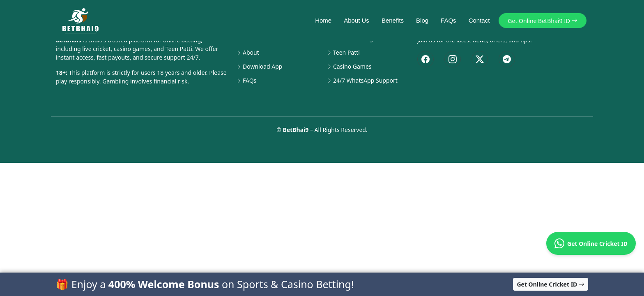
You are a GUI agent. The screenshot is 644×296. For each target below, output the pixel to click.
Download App (262, 67)
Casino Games (352, 67)
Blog (418, 20)
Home (320, 20)
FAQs (444, 20)
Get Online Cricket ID (591, 243)
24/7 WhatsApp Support (365, 81)
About (251, 53)
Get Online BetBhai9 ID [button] (543, 21)
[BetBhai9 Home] (82, 21)
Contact (475, 20)
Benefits (389, 20)
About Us (353, 20)
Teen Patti (346, 53)
